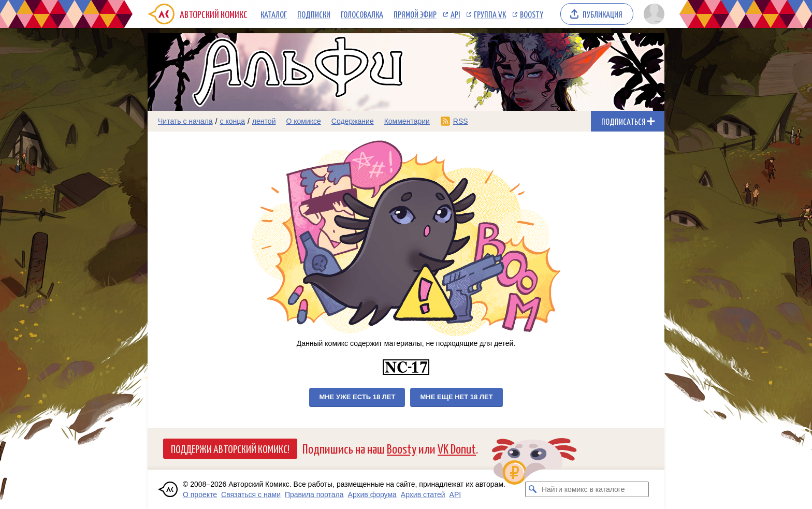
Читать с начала (185, 121)
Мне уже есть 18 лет (357, 397)
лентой (264, 121)
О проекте (200, 495)
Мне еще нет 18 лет (456, 397)
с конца (233, 121)
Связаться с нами (251, 495)
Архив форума (372, 495)
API (455, 14)
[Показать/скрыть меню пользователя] (652, 14)
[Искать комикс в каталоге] (533, 489)
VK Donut (457, 448)
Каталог (274, 14)
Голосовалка (362, 14)
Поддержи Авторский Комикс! (230, 448)
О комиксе (303, 121)
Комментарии (407, 121)
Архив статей (423, 495)
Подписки (314, 14)
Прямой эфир (415, 14)
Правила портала (314, 495)
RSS (461, 121)
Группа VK (490, 14)
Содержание (353, 121)
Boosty (532, 14)
